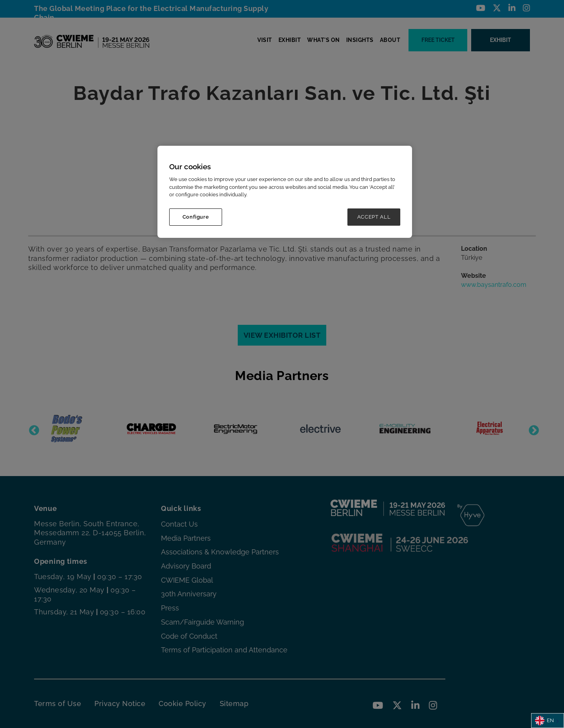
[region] (285, 192)
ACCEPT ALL (374, 217)
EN (544, 721)
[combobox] (548, 721)
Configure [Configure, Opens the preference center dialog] (196, 217)
